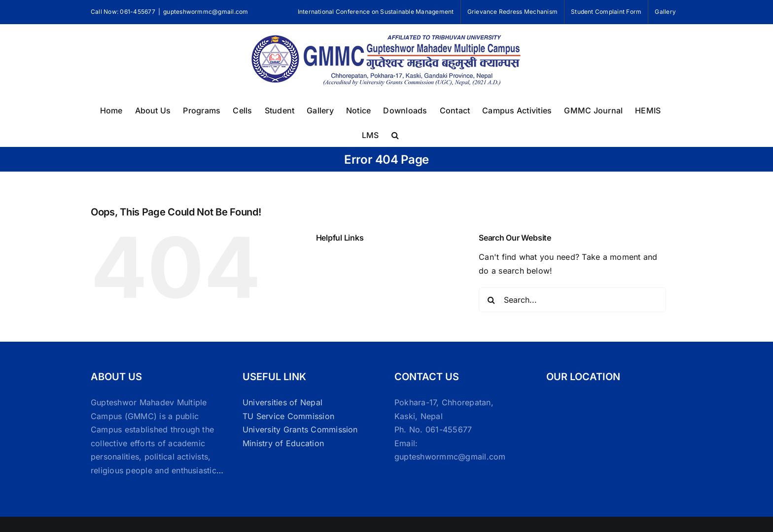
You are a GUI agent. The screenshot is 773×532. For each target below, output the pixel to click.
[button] (395, 134)
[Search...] (572, 300)
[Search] (491, 300)
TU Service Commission (288, 416)
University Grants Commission (300, 429)
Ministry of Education (283, 443)
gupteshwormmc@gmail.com (206, 12)
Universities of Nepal (282, 402)
